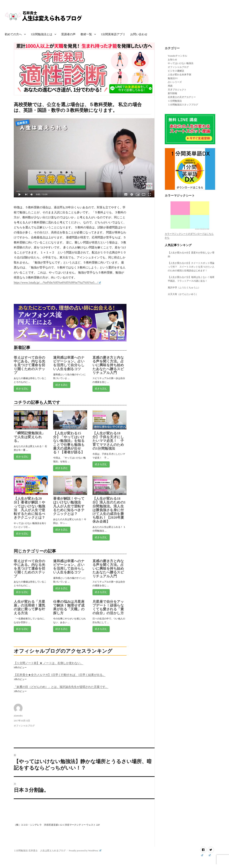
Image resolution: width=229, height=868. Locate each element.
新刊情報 (172, 93)
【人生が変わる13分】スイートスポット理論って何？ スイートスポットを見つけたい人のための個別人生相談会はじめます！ (191, 267)
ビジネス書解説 (176, 71)
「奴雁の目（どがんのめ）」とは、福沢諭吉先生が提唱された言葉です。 (61, 687)
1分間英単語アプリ (113, 34)
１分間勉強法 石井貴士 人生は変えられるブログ (40, 851)
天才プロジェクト (177, 90)
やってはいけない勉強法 (181, 63)
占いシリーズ (175, 82)
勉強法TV (173, 78)
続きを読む (22, 389)
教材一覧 (86, 34)
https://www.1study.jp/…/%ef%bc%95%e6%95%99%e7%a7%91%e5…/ (57, 283)
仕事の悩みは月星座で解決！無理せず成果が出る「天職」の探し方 (69, 607)
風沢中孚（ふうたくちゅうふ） (184, 288)
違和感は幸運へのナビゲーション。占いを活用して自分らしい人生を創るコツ (69, 363)
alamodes (18, 716)
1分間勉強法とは (42, 34)
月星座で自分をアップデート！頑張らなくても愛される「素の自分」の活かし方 (108, 607)
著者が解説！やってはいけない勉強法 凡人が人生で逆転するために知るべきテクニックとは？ (69, 506)
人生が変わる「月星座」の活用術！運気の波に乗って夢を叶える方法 (29, 607)
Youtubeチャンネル (177, 56)
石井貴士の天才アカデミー (182, 97)
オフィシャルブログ (24, 726)
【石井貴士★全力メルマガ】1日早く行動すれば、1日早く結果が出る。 (60, 675)
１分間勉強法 (175, 101)
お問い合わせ (139, 34)
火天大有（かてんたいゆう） (183, 294)
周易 (170, 86)
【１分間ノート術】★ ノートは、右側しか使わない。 (48, 663)
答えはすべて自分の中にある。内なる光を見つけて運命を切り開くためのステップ (29, 365)
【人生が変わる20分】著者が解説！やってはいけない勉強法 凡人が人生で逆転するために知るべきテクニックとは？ (29, 508)
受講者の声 (68, 34)
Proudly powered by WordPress (85, 851)
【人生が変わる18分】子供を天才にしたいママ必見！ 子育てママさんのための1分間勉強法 (108, 441)
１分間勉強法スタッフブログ (183, 105)
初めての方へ (13, 34)
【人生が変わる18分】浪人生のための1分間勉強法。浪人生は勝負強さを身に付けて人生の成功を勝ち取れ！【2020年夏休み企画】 (109, 510)
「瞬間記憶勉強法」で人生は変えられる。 (29, 437)
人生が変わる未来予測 (179, 75)
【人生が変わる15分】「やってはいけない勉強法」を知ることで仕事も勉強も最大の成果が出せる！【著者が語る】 (69, 443)
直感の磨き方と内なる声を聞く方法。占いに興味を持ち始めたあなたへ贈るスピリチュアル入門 (108, 365)
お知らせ (172, 60)
